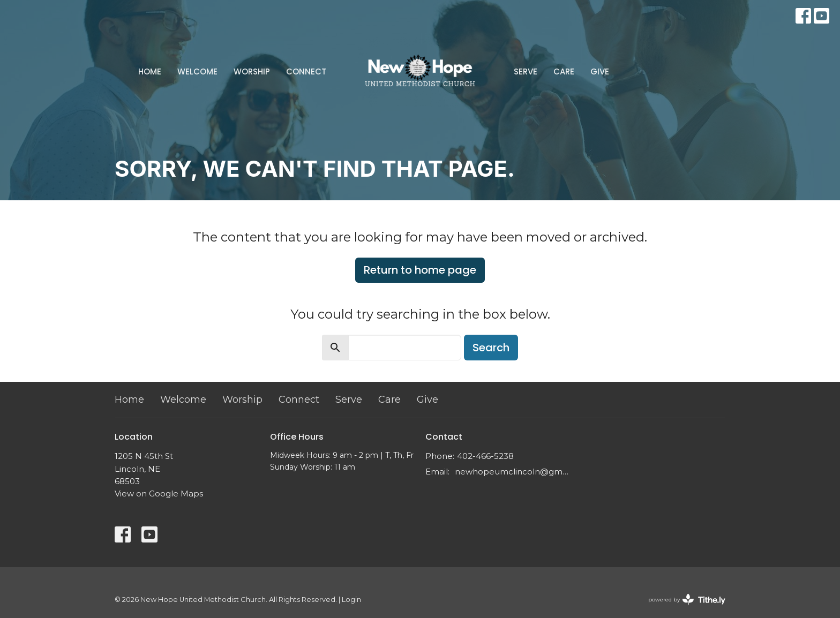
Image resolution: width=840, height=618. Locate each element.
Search (491, 348)
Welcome (197, 71)
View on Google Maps (159, 493)
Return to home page (420, 270)
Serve (526, 71)
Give (600, 71)
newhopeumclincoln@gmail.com (512, 472)
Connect (306, 71)
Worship (252, 71)
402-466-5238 (485, 456)
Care (564, 71)
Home (150, 71)
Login (351, 600)
